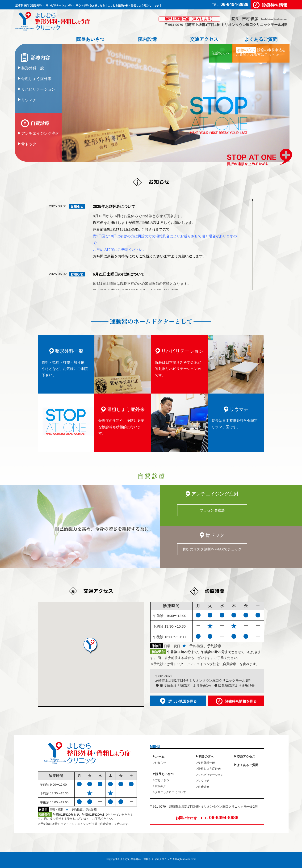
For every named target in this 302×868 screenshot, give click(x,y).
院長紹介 (160, 786)
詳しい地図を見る (183, 701)
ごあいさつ (162, 780)
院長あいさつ (90, 39)
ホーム (160, 756)
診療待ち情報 (275, 5)
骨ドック (29, 144)
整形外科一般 (33, 68)
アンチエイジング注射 (40, 133)
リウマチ (29, 100)
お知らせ (160, 763)
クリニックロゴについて (170, 792)
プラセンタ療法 (212, 510)
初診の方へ (221, 53)
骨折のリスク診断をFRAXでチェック (212, 549)
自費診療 (204, 787)
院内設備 (147, 39)
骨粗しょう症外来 (36, 78)
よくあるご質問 (261, 39)
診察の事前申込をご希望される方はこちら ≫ (261, 52)
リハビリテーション (38, 89)
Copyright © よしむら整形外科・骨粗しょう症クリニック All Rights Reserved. (151, 859)
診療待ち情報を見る (241, 701)
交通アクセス (204, 39)
